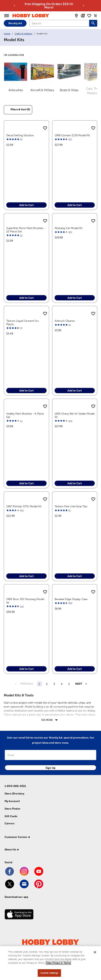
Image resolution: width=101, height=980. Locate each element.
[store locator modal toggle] (76, 16)
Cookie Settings (49, 973)
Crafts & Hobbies (23, 34)
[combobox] (59, 23)
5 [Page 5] (69, 684)
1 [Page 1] (39, 684)
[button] (47, 838)
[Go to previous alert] (14, 6)
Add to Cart (26, 205)
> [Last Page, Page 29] (86, 684)
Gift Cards (11, 816)
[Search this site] (93, 23)
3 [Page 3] (54, 684)
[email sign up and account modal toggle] (83, 16)
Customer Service (16, 837)
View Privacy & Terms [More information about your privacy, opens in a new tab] (58, 963)
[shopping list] (89, 16)
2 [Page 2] (47, 684)
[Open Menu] (7, 16)
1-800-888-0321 (15, 786)
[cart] (96, 16)
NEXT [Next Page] (79, 684)
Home (7, 34)
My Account (12, 801)
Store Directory (14, 794)
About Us (10, 849)
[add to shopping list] (45, 128)
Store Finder (13, 809)
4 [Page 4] (62, 684)
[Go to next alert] (84, 6)
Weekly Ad (15, 23)
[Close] (95, 952)
